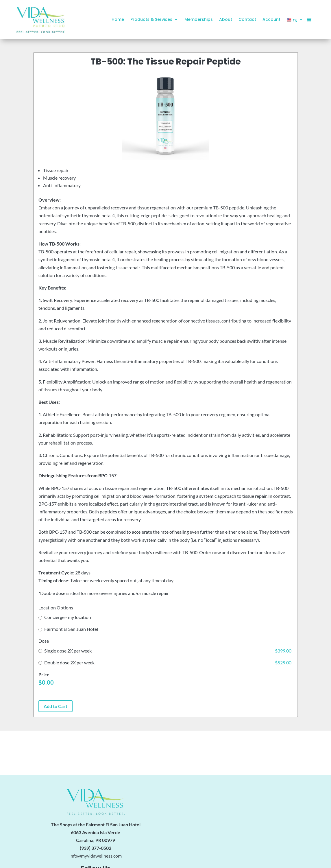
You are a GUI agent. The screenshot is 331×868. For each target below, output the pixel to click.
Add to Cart (56, 706)
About (226, 20)
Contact (247, 20)
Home (118, 20)
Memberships (199, 20)
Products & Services (151, 20)
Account (271, 20)
